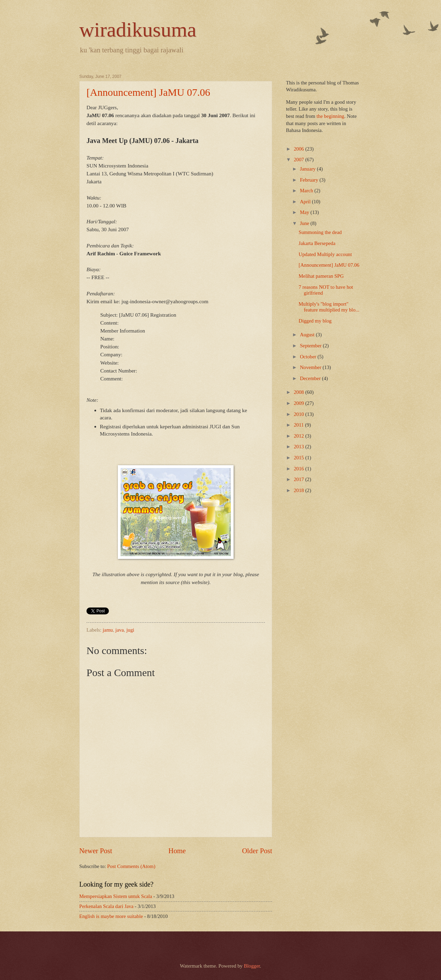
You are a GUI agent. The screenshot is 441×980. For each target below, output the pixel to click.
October (309, 357)
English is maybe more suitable (111, 916)
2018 (300, 490)
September (311, 346)
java (120, 630)
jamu (108, 630)
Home (177, 851)
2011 (300, 425)
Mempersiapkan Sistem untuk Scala (116, 896)
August (308, 335)
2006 (300, 149)
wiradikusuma (138, 30)
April (306, 202)
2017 (300, 479)
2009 (300, 403)
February (310, 180)
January (308, 169)
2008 (300, 392)
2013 (300, 447)
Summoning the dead (320, 232)
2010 (300, 414)
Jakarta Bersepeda (317, 243)
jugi (130, 630)
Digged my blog (315, 321)
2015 (300, 458)
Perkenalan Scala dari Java (106, 906)
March (307, 191)
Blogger (252, 966)
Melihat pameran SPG (321, 276)
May (305, 212)
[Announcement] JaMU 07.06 (148, 92)
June (305, 223)
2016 (300, 469)
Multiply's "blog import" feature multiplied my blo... (329, 307)
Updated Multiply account (325, 254)
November (311, 367)
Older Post (257, 851)
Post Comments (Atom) (131, 866)
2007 (300, 160)
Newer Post (96, 851)
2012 (300, 436)
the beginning (331, 116)
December (311, 378)
